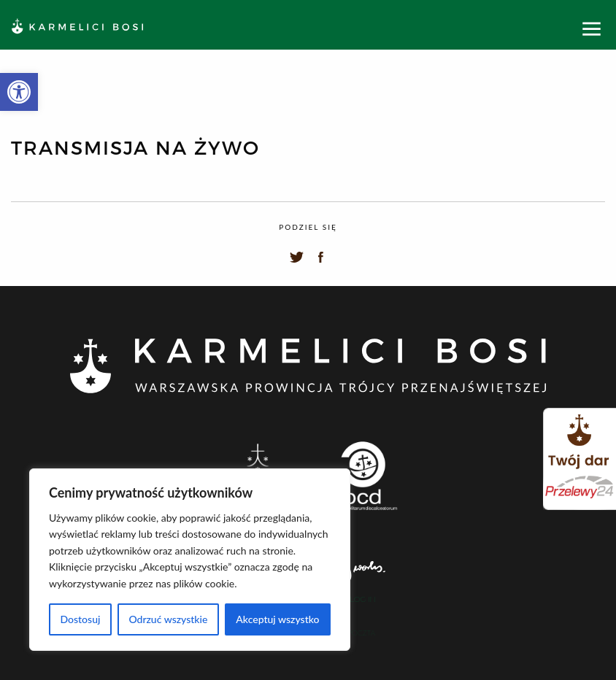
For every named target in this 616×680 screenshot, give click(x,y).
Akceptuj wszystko (277, 619)
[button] (19, 92)
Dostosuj (80, 619)
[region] (190, 560)
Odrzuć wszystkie (168, 619)
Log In (362, 600)
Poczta (361, 633)
